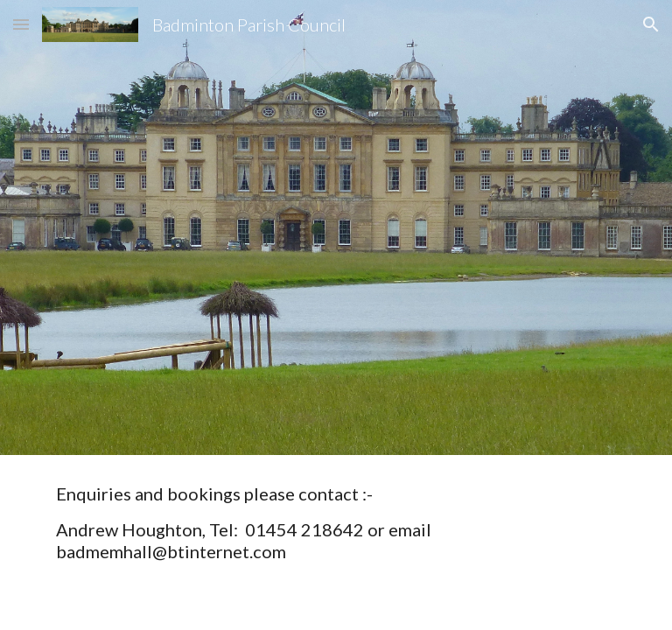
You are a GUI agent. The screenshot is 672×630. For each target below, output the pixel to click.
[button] (21, 24)
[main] (336, 523)
